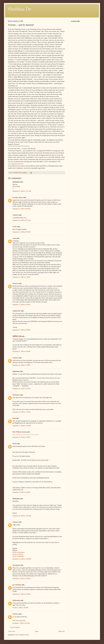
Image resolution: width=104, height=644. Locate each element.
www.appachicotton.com (16, 164)
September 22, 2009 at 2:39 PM (21, 305)
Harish (15, 444)
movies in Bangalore (18, 556)
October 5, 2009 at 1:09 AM (20, 608)
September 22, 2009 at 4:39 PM (21, 330)
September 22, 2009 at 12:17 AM (22, 191)
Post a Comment (15, 627)
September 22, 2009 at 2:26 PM (21, 277)
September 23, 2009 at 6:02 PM (21, 492)
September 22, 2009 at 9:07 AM (21, 232)
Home (37, 631)
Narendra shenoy (18, 197)
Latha (14, 238)
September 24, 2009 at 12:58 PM (22, 559)
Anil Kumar (16, 395)
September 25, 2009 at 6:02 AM (21, 578)
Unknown (15, 283)
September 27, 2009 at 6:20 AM (21, 594)
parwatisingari (17, 585)
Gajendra (15, 215)
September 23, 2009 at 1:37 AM (21, 412)
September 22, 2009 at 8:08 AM (21, 209)
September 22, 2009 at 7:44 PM (21, 365)
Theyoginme (16, 565)
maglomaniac (16, 311)
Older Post (62, 631)
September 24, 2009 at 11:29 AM (22, 516)
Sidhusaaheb (16, 600)
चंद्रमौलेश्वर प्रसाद (17, 336)
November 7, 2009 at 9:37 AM (21, 623)
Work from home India (19, 621)
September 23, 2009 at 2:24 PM (21, 437)
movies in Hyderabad (18, 552)
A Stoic (15, 227)
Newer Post (12, 631)
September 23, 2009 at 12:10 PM (22, 426)
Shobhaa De (20, 9)
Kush (14, 418)
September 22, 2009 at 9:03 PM (21, 389)
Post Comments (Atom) (22, 635)
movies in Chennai (18, 554)
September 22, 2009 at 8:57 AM (21, 220)
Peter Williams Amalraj (20, 432)
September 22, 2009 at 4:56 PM (21, 351)
